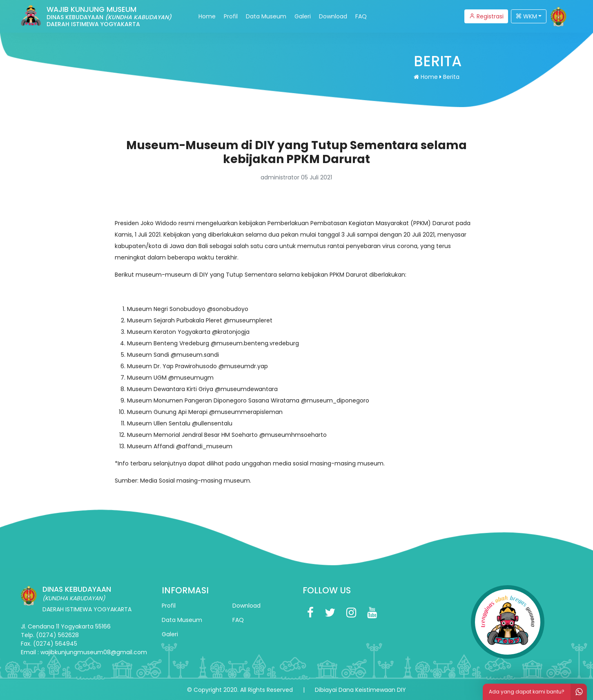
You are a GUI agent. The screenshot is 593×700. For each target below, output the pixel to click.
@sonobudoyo (228, 309)
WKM (526, 16)
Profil (231, 16)
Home (207, 16)
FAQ (361, 16)
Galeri (303, 16)
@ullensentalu (212, 423)
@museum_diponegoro (335, 400)
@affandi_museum (204, 446)
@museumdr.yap (243, 366)
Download (333, 16)
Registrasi (486, 16)
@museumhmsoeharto (293, 435)
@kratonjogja (231, 332)
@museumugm (191, 378)
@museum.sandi (195, 355)
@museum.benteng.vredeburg (255, 343)
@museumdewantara (246, 389)
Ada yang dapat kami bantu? (538, 692)
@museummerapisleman (246, 412)
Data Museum (266, 16)
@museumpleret (248, 320)
